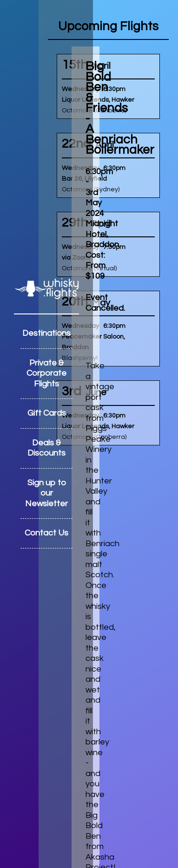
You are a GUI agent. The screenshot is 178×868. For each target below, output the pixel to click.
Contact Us (46, 533)
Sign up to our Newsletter (46, 493)
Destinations (46, 333)
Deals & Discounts (46, 448)
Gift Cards (47, 413)
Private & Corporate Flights (46, 373)
